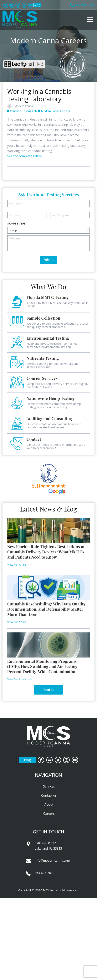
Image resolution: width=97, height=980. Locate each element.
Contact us (49, 795)
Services (49, 786)
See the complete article (25, 156)
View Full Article (17, 565)
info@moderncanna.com (52, 860)
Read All (48, 690)
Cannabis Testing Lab (22, 111)
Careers (49, 814)
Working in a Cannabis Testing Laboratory (39, 95)
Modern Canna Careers (54, 111)
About (49, 804)
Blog (37, 5)
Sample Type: (17, 224)
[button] (90, 19)
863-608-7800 (44, 873)
